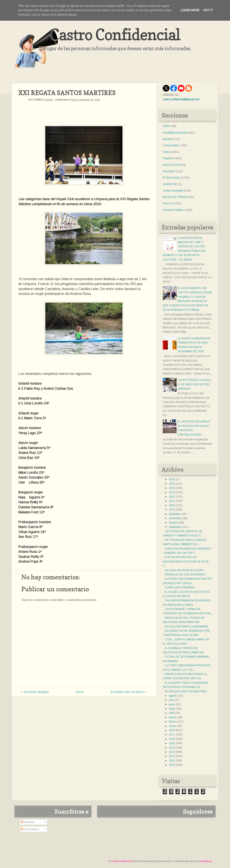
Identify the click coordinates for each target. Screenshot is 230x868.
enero (172, 726)
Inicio (80, 692)
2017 (172, 734)
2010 (172, 765)
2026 (172, 479)
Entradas (28, 822)
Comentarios (30, 829)
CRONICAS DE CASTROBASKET (185, 574)
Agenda (167, 139)
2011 (172, 761)
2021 (172, 501)
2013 (172, 752)
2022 (172, 497)
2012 (172, 756)
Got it (208, 10)
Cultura (167, 152)
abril (171, 713)
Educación (169, 171)
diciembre (175, 514)
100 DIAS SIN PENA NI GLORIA (184, 570)
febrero (173, 722)
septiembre (176, 527)
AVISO (167, 126)
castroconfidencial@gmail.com (181, 99)
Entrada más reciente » (128, 692)
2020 (172, 505)
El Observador (172, 178)
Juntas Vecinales (173, 191)
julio (171, 700)
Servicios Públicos (174, 210)
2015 (172, 743)
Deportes (49, 100)
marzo (173, 717)
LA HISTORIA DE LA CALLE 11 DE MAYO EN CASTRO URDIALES (194, 384)
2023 (172, 492)
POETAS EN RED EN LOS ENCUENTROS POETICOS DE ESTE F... (186, 561)
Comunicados (171, 145)
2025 (172, 484)
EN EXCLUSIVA (172, 165)
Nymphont (206, 861)
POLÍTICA (169, 203)
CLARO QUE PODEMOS (180, 587)
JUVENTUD (170, 184)
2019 (172, 510)
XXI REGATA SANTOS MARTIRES (186, 691)
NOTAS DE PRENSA (175, 197)
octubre (174, 523)
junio (172, 704)
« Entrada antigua (35, 692)
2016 (172, 739)
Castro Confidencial (115, 34)
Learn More (190, 10)
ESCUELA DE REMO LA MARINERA (186, 626)
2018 (172, 730)
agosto (173, 696)
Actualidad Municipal (175, 133)
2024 (172, 488)
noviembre (175, 518)
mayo (172, 709)
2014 (172, 748)
